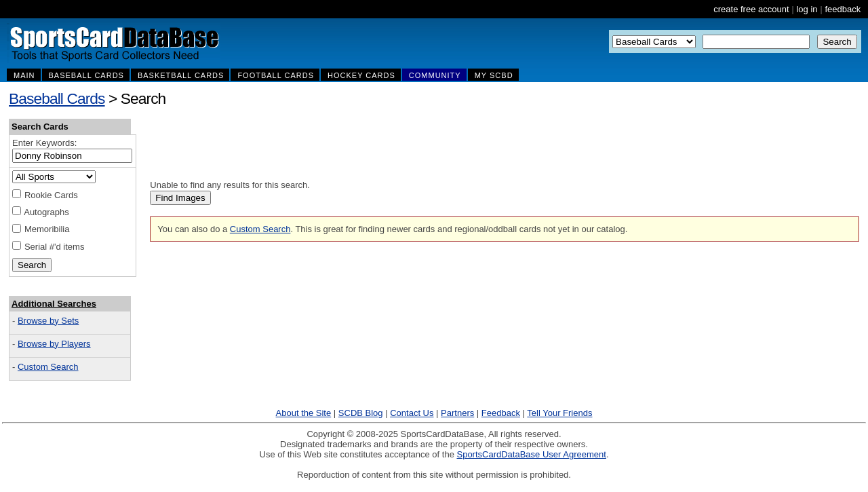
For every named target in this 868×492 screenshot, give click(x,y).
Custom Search (48, 367)
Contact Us (412, 413)
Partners (457, 413)
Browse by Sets (48, 321)
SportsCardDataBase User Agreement (531, 454)
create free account (751, 9)
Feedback (501, 413)
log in (807, 9)
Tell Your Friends (559, 413)
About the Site (304, 413)
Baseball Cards (57, 98)
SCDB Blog (361, 413)
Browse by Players (54, 344)
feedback (843, 9)
